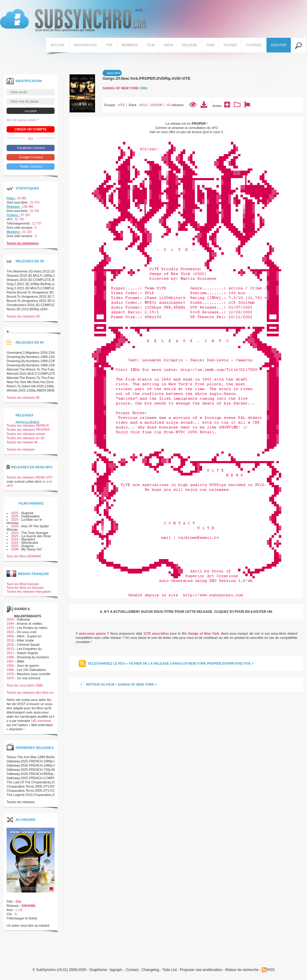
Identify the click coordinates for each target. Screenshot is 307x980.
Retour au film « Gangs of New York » (122, 684)
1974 (10, 628)
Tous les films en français (25, 588)
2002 (144, 88)
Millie (21, 661)
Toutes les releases (23, 316)
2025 (15, 513)
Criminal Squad (28, 645)
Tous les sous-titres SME (25, 685)
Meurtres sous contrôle (34, 674)
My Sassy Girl (31, 549)
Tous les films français (23, 584)
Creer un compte (31, 129)
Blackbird (28, 539)
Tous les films (24, 556)
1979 (10, 678)
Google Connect (31, 157)
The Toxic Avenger (35, 533)
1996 (10, 670)
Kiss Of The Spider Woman (28, 528)
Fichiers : (13, 215)
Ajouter (279, 45)
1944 (10, 624)
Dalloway (24, 619)
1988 (10, 657)
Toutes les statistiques (23, 243)
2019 (15, 539)
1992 (10, 666)
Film (151, 45)
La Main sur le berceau (24, 521)
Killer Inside (25, 640)
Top (109, 45)
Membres (130, 45)
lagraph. (116, 970)
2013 (10, 649)
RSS (271, 970)
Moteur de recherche (242, 970)
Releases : (14, 207)
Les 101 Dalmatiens (31, 670)
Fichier (230, 45)
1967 (10, 661)
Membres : (14, 232)
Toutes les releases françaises (29, 591)
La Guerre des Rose (36, 536)
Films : (11, 198)
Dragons (28, 546)
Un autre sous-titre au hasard (28, 925)
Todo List (169, 970)
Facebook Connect (30, 148)
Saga (168, 45)
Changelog (151, 970)
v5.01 (73, 20)
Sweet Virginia (27, 653)
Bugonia (27, 513)
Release (190, 45)
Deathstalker (31, 516)
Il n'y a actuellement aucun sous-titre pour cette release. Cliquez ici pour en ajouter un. (186, 612)
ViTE (121, 105)
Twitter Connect (30, 166)
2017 (10, 653)
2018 (10, 640)
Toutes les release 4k (22, 442)
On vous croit (27, 632)
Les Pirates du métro (32, 628)
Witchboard (30, 543)
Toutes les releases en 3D (26, 438)
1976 (10, 674)
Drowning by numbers (33, 657)
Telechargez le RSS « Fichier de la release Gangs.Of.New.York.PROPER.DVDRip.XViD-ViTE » (171, 663)
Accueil (58, 45)
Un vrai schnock (28, 678)
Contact (132, 970)
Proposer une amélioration (201, 970)
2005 (10, 636)
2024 (15, 543)
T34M (210, 45)
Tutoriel (254, 45)
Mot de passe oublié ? (23, 120)
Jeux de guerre (28, 666)
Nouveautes (85, 45)
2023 (15, 533)
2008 (15, 549)
